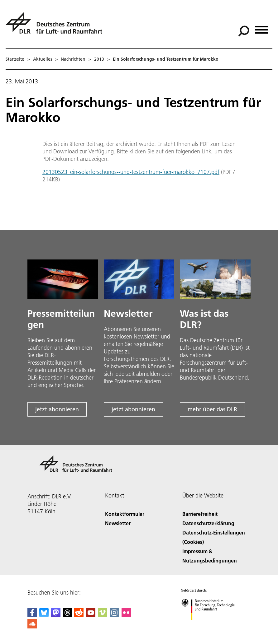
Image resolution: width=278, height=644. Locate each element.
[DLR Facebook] (32, 615)
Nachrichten (73, 59)
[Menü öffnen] (261, 28)
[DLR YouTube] (91, 615)
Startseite (15, 59)
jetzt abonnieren (57, 409)
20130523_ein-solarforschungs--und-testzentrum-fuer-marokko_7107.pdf (131, 172)
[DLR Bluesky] (44, 615)
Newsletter (118, 523)
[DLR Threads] (67, 615)
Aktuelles (43, 59)
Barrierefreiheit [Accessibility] (200, 514)
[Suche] (244, 31)
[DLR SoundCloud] (32, 626)
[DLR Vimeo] (103, 615)
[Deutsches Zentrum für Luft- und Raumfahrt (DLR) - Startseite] (56, 26)
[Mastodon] (56, 615)
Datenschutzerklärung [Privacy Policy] (208, 523)
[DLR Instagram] (114, 615)
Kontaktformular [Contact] (125, 514)
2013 (99, 59)
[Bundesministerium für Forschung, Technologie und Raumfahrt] (211, 625)
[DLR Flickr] (126, 615)
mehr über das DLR (212, 409)
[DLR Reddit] (79, 615)
